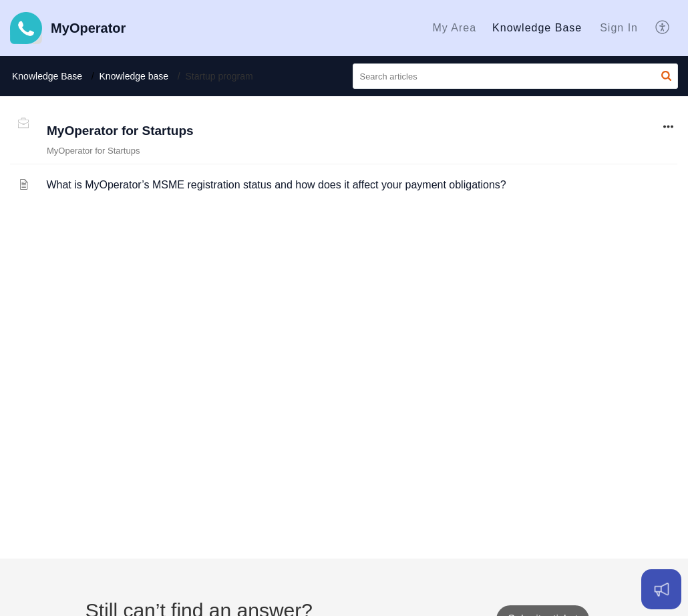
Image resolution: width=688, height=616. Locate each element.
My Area (454, 28)
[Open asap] (661, 589)
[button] (663, 28)
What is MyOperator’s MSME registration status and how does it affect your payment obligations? (276, 185)
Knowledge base (134, 76)
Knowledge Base (537, 28)
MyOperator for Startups (120, 131)
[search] (516, 76)
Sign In (619, 28)
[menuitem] (454, 28)
